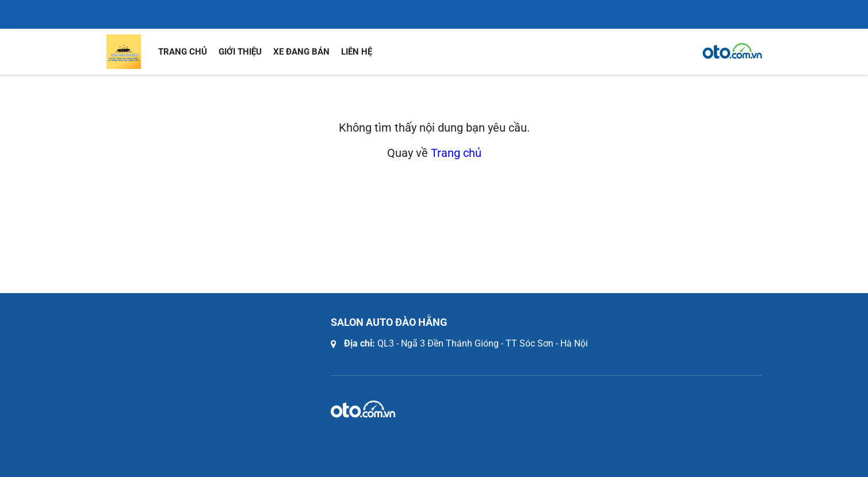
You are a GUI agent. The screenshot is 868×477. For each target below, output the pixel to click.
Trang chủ (183, 52)
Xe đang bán (301, 52)
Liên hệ (357, 52)
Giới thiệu (240, 52)
